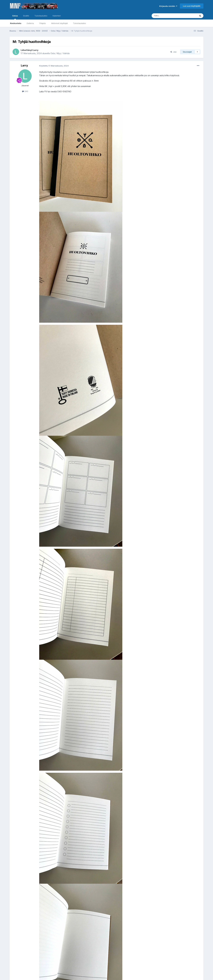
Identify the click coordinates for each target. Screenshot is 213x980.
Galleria (30, 23)
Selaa (15, 17)
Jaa (173, 52)
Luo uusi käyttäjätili (192, 6)
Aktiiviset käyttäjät (59, 23)
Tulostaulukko (80, 23)
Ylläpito (42, 23)
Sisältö (26, 16)
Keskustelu (16, 23)
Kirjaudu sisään (168, 6)
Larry (36, 50)
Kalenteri (57, 16)
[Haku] (167, 16)
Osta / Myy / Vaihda (60, 53)
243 (25, 91)
